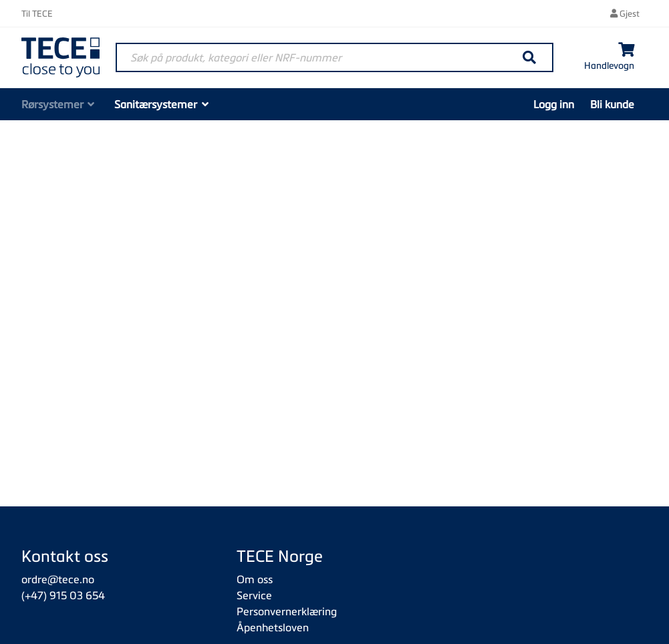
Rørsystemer (52, 104)
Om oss (255, 579)
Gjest (625, 13)
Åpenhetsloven (273, 627)
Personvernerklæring (287, 611)
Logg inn (554, 104)
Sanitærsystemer (156, 104)
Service (254, 595)
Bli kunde (612, 104)
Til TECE (37, 13)
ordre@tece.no (58, 579)
